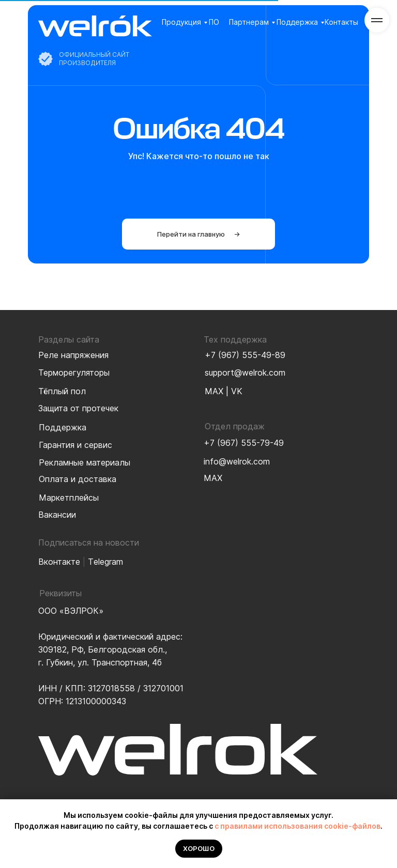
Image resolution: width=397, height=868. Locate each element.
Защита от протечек (78, 408)
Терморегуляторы (74, 373)
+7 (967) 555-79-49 (244, 443)
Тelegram (105, 562)
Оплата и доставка (78, 479)
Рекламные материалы (85, 462)
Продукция (181, 22)
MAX (214, 391)
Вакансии (57, 515)
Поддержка (297, 22)
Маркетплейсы (69, 498)
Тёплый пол (62, 391)
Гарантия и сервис (75, 445)
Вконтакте (59, 562)
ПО (214, 22)
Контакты (341, 22)
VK (237, 391)
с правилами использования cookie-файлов (297, 826)
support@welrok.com (245, 373)
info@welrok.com (237, 461)
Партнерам (249, 22)
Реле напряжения (73, 355)
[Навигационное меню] (377, 20)
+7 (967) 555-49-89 (245, 355)
